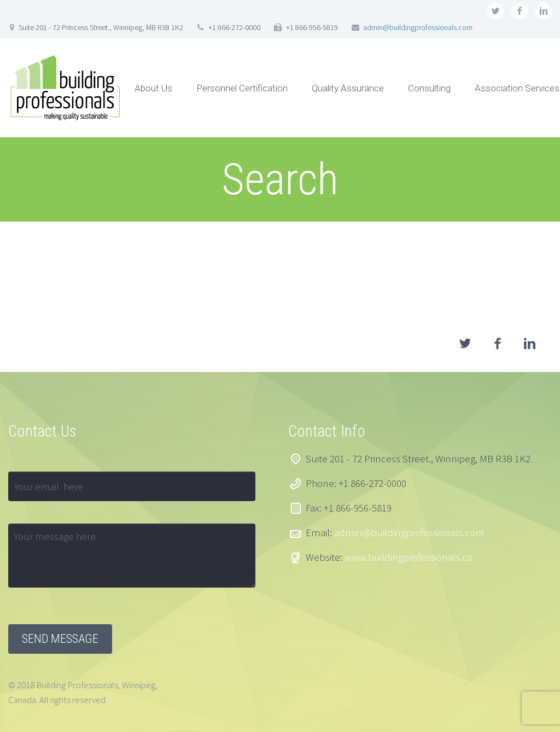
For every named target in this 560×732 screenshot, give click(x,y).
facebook (520, 11)
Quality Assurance (348, 88)
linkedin (544, 11)
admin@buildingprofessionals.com (418, 27)
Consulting (429, 88)
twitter (495, 11)
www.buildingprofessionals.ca (408, 557)
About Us (153, 88)
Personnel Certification (242, 88)
